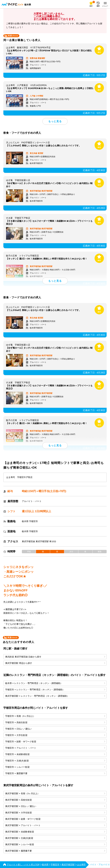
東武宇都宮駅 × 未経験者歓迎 (55, 832)
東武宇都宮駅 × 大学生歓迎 (55, 813)
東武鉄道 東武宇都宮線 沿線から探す (55, 657)
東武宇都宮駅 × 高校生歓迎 (55, 800)
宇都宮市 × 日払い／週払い (55, 729)
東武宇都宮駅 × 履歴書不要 (55, 851)
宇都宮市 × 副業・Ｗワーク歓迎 (55, 742)
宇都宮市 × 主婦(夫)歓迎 (55, 761)
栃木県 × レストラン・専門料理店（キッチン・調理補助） (55, 683)
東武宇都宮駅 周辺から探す (55, 663)
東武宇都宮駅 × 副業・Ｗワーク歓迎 (55, 819)
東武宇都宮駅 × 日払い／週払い (55, 806)
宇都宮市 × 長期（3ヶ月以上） (55, 716)
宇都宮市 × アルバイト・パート (55, 748)
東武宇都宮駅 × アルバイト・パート (55, 825)
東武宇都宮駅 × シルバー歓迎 (55, 844)
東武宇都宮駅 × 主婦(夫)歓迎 (55, 838)
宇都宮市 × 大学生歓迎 (55, 735)
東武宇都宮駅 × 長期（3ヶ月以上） (55, 794)
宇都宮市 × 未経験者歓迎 (55, 754)
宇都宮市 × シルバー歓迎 (55, 767)
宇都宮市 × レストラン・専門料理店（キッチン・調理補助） (55, 690)
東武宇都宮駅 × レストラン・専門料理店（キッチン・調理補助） (55, 696)
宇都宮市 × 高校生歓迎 (55, 722)
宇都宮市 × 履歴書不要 (55, 773)
